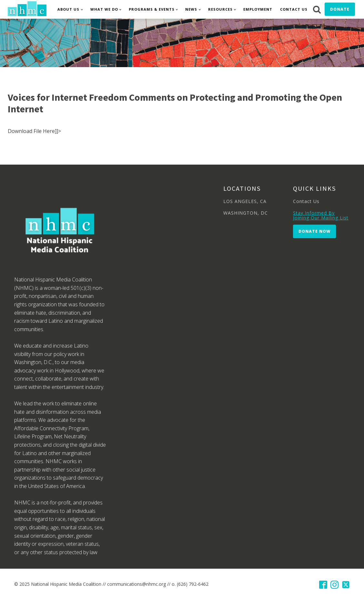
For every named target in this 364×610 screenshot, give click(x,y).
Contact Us (294, 9)
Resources (220, 9)
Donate (340, 9)
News (191, 9)
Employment (258, 9)
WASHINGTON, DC (246, 213)
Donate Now (314, 231)
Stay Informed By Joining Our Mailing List (321, 215)
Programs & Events (152, 9)
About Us (68, 9)
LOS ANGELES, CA (245, 201)
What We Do (104, 9)
